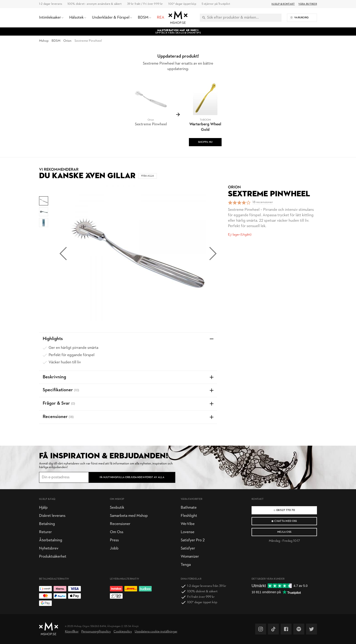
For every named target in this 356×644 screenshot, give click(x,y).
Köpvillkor (72, 632)
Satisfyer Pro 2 (193, 540)
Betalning (47, 524)
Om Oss (117, 532)
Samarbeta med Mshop (129, 516)
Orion (67, 41)
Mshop (44, 41)
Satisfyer (188, 548)
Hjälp (43, 508)
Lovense (188, 532)
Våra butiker (308, 4)
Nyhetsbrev (49, 548)
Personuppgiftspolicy (96, 632)
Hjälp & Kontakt (283, 4)
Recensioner (120, 524)
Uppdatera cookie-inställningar (156, 632)
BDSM (56, 41)
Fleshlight (189, 516)
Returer (45, 532)
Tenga (186, 565)
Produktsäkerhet (53, 557)
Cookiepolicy (123, 632)
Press (114, 540)
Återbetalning (51, 540)
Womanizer (190, 557)
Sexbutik (117, 508)
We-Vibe (188, 524)
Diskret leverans (52, 516)
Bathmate (189, 508)
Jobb (114, 548)
